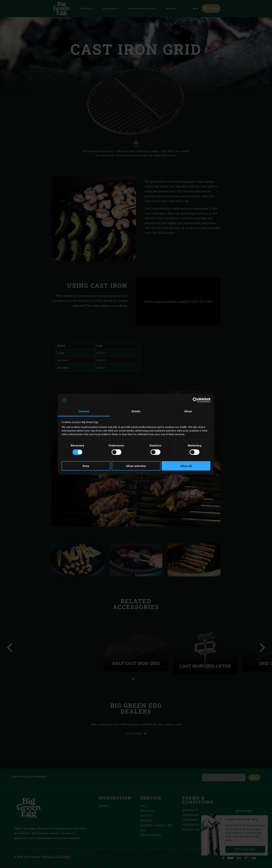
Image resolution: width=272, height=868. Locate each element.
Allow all (186, 466)
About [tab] (188, 411)
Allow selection (136, 466)
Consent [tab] (84, 411)
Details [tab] (136, 411)
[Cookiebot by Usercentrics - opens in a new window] (195, 400)
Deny (86, 466)
